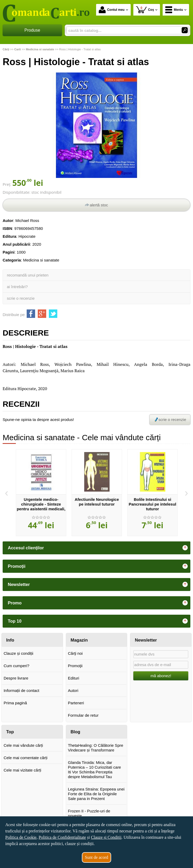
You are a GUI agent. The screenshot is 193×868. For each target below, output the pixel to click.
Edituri (74, 678)
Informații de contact (22, 690)
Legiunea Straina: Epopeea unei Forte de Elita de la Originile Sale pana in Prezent (96, 794)
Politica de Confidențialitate (62, 837)
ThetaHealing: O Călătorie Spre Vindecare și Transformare (95, 748)
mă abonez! (161, 676)
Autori (73, 690)
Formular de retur (83, 715)
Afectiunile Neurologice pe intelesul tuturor (97, 502)
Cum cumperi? (17, 666)
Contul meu (112, 10)
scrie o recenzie (21, 298)
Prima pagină (15, 703)
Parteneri (76, 703)
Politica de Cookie (21, 837)
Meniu (174, 10)
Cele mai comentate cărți (26, 758)
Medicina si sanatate (41, 260)
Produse (32, 30)
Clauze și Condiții (106, 837)
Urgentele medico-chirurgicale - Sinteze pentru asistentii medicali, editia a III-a (41, 506)
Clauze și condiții (19, 653)
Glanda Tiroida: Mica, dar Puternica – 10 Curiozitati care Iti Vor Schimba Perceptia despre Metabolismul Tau (94, 770)
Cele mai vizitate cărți (23, 770)
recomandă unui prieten (28, 275)
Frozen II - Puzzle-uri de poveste (89, 813)
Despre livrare (16, 678)
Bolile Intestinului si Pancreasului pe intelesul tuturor (152, 504)
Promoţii (75, 666)
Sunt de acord (97, 857)
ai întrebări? (17, 287)
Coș (145, 10)
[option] (41, 493)
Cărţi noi (75, 653)
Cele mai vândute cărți (23, 745)
